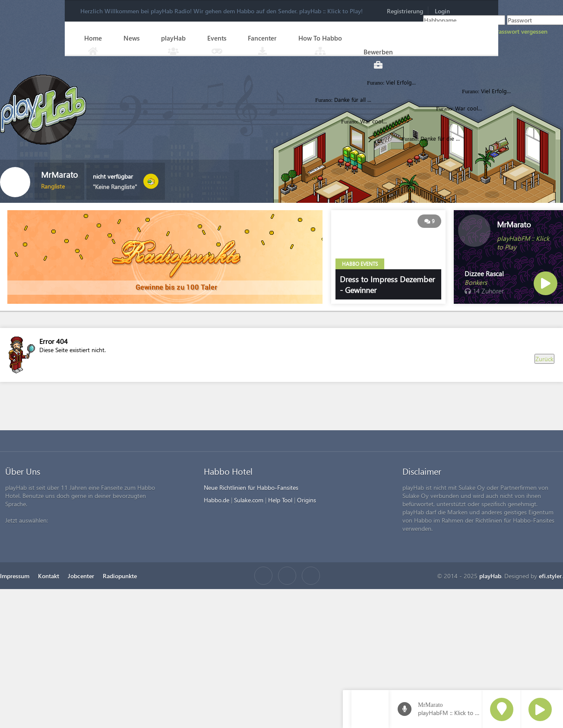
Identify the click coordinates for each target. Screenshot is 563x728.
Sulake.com (249, 500)
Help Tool (280, 500)
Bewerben (378, 52)
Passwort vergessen (521, 31)
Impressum (15, 576)
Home (93, 38)
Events (217, 38)
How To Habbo (320, 38)
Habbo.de (217, 500)
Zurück (544, 359)
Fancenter (262, 38)
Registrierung (405, 11)
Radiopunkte (120, 576)
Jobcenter (81, 576)
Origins (307, 500)
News (131, 38)
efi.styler (550, 576)
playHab (173, 38)
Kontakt (49, 576)
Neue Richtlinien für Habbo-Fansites (251, 487)
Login (442, 11)
